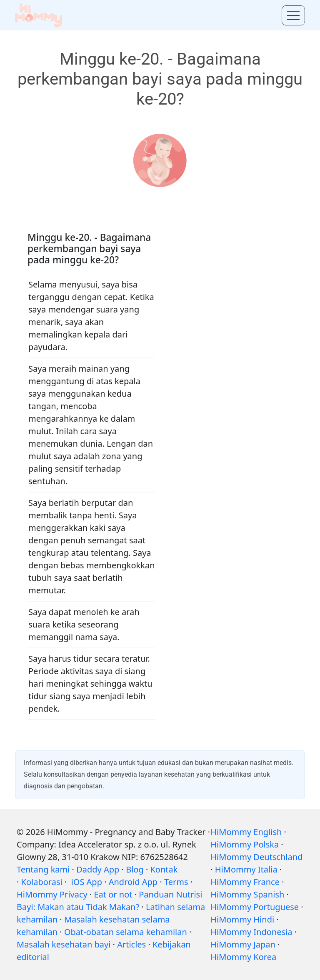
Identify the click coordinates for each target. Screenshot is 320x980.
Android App (133, 882)
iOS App (87, 882)
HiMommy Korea (243, 957)
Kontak (164, 869)
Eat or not (113, 894)
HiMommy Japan (243, 944)
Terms (176, 882)
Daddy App (98, 869)
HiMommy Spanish (247, 894)
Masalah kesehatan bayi (64, 944)
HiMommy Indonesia (251, 932)
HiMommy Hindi (242, 919)
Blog (135, 869)
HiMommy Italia (246, 869)
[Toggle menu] (293, 15)
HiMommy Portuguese (255, 907)
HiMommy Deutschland (256, 857)
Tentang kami (43, 869)
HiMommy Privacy (52, 894)
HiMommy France (245, 882)
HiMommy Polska (245, 844)
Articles (131, 944)
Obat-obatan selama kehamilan (126, 932)
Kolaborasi (42, 882)
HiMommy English (246, 832)
